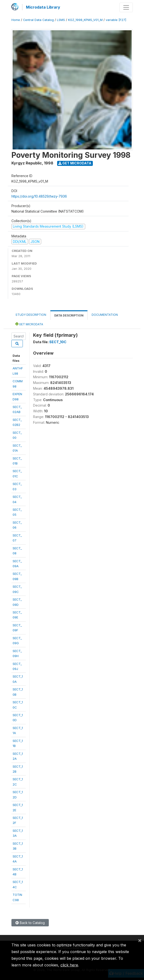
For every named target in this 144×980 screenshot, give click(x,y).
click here (69, 965)
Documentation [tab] (105, 315)
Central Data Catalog (38, 20)
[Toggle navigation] (126, 7)
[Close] (140, 940)
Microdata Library (43, 7)
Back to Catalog (30, 923)
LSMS (61, 20)
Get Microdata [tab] (29, 324)
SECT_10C (58, 342)
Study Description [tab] (31, 315)
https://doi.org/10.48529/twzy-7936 (39, 196)
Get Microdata (75, 163)
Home (16, 20)
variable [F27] (116, 20)
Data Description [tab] (69, 315)
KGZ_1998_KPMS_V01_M (85, 20)
